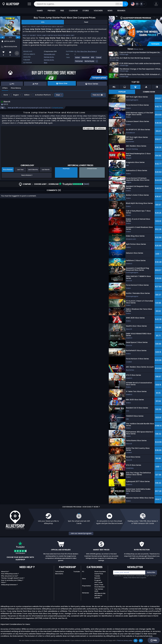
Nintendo (86, 593)
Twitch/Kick (59, 572)
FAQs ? (4, 582)
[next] (18, 37)
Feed (86, 22)
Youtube (77, 572)
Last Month (46, 170)
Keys (58, 95)
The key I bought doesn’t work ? (13, 578)
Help (154, 640)
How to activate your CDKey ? (12, 580)
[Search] (125, 4)
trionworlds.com (49, 54)
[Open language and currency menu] (138, 4)
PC (75, 51)
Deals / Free (99, 585)
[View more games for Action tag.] (78, 58)
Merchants (59, 574)
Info (43, 22)
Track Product (27, 175)
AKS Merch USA (100, 593)
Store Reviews (100, 587)
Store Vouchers (100, 572)
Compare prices (57, 108)
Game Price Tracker (99, 575)
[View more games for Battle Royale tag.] (90, 62)
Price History (16, 88)
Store (6, 95)
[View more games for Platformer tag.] (79, 62)
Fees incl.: (98, 95)
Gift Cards (98, 582)
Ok (136, 641)
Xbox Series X (92, 51)
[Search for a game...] (81, 4)
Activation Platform (43, 95)
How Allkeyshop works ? (10, 574)
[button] (156, 4)
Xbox (46, 63)
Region (16, 95)
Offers (5, 88)
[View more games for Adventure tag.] (86, 58)
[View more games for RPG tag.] (93, 58)
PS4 (78, 51)
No (141, 641)
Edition (27, 95)
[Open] (29, 4)
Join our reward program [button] (81, 533)
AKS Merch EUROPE (98, 597)
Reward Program (98, 579)
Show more (139, 49)
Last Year (20, 170)
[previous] (2, 37)
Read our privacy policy (125, 640)
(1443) (74, 184)
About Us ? (5, 572)
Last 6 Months (33, 170)
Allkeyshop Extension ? (9, 585)
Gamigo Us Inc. (49, 57)
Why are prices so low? (10, 576)
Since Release (8, 170)
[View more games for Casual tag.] (99, 58)
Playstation (86, 586)
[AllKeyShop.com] (11, 4)
